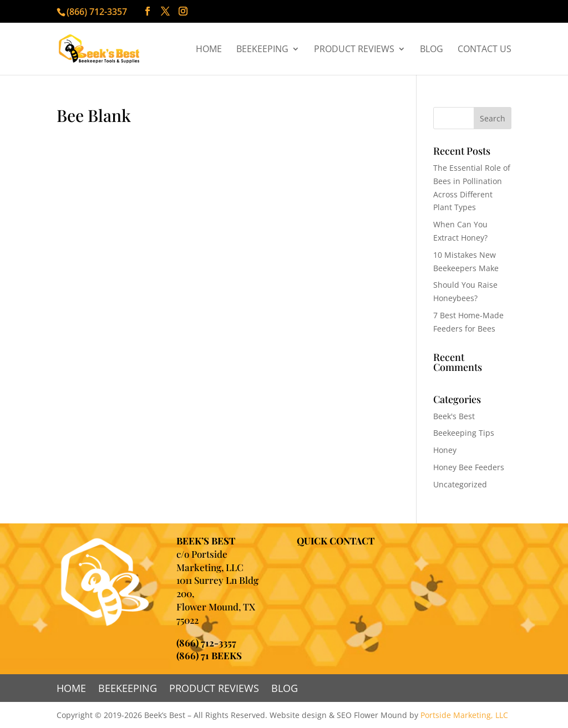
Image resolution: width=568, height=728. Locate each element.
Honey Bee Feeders (469, 467)
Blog (432, 50)
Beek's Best (454, 416)
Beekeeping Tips (464, 433)
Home (209, 50)
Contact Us (485, 50)
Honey (445, 450)
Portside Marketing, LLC (464, 715)
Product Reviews (354, 50)
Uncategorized (460, 484)
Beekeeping (262, 50)
